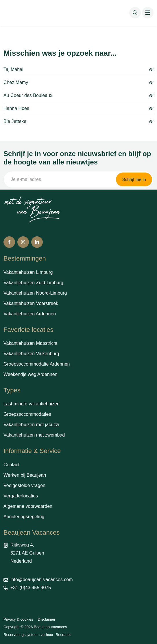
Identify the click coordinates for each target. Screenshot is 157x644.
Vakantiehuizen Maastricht (30, 343)
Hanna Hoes (78, 108)
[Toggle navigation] (148, 13)
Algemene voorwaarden (28, 506)
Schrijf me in (134, 179)
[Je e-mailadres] (59, 179)
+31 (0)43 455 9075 (31, 588)
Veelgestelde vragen (24, 485)
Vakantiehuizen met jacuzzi (31, 425)
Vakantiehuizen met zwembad (34, 435)
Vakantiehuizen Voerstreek (31, 303)
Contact (11, 465)
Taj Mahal (78, 69)
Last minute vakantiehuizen (32, 404)
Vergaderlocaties (21, 496)
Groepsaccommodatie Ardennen (37, 364)
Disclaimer (47, 619)
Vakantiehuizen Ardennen (30, 314)
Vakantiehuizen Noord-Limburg (35, 293)
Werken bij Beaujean (25, 475)
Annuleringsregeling (24, 517)
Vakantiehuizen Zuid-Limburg (33, 283)
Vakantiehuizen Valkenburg (31, 354)
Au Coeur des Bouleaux (78, 95)
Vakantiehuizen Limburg (28, 272)
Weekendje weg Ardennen (31, 374)
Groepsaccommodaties (27, 414)
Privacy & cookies (18, 619)
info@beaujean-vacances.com (41, 580)
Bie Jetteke (78, 121)
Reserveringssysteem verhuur (28, 635)
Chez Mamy (78, 82)
